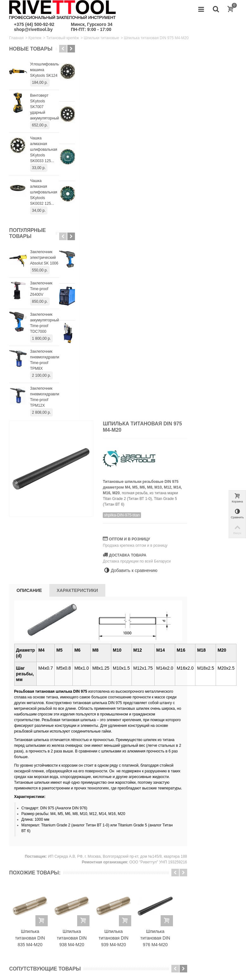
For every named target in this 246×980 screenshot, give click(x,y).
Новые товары (20, 52)
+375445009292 (218, 927)
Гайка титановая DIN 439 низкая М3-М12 (195, 711)
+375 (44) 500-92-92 (34, 24)
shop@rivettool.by (33, 29)
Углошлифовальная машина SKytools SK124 (45, 76)
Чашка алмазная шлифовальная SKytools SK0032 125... (44, 198)
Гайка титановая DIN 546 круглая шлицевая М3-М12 (111, 711)
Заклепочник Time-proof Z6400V (41, 295)
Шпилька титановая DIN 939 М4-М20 (173, 570)
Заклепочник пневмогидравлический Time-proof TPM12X (45, 403)
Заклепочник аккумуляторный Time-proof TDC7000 (44, 329)
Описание (89, 214)
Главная (16, 38)
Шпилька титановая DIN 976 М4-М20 (214, 570)
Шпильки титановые (101, 38)
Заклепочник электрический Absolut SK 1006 (44, 264)
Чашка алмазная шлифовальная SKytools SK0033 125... (44, 155)
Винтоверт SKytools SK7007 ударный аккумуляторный (44, 113)
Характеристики (137, 214)
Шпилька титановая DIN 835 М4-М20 (89, 570)
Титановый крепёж (63, 38)
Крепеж (35, 38)
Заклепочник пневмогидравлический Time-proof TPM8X (45, 366)
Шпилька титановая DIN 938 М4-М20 (131, 570)
